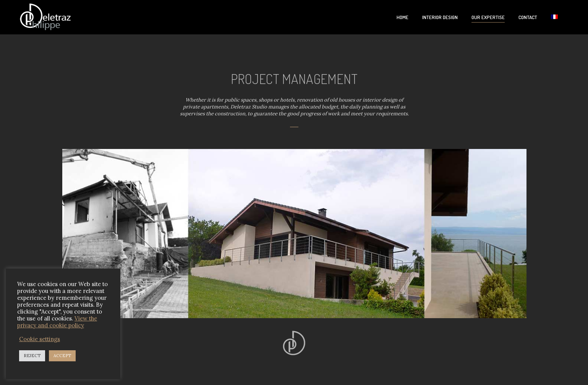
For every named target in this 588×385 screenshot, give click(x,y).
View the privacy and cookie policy (57, 322)
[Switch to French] (554, 17)
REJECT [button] (32, 356)
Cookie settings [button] (40, 339)
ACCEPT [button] (62, 356)
